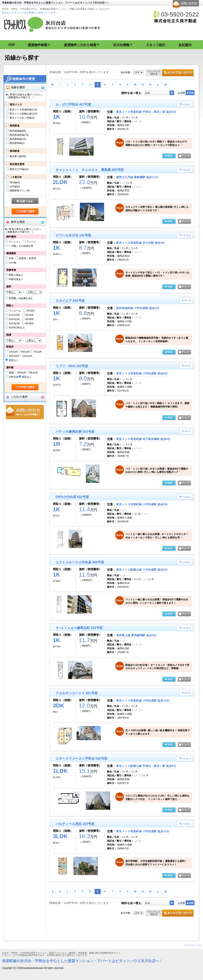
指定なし (14, 360)
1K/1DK (31, 311)
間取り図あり (16, 275)
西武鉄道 (15, 126)
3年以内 (21, 373)
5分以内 (25, 352)
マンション (15, 242)
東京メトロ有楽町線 (23, 110)
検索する (25, 212)
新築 (11, 373)
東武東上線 (18, 156)
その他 (12, 263)
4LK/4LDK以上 (17, 328)
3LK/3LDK (14, 323)
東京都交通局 (17, 164)
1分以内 (13, 352)
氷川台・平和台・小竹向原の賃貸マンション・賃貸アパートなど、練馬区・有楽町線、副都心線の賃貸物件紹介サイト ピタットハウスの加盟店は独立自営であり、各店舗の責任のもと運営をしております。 (101, 954)
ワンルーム (15, 311)
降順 (190, 93)
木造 (11, 258)
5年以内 (34, 373)
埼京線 (15, 182)
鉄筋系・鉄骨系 (28, 258)
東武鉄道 (15, 151)
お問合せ (25, 412)
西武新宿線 (17, 143)
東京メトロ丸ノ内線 (22, 118)
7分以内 (37, 352)
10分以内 (14, 356)
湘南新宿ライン (20, 191)
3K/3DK (30, 319)
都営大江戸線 (19, 169)
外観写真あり (16, 279)
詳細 (169, 156)
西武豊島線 (18, 139)
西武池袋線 (18, 131)
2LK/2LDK (14, 319)
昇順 (181, 93)
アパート (31, 242)
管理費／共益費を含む (21, 298)
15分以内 (27, 356)
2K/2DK (30, 315)
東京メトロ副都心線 (23, 114)
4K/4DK (30, 323)
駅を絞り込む (25, 201)
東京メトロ (16, 105)
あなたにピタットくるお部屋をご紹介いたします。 (30, 13)
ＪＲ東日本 (16, 177)
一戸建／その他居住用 (21, 246)
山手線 (15, 187)
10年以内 (14, 377)
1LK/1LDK (14, 315)
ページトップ (194, 945)
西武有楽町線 (19, 135)
